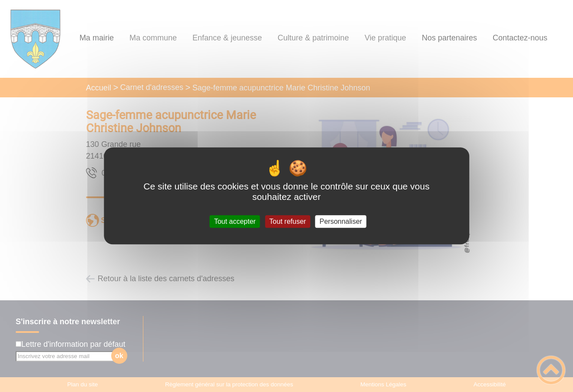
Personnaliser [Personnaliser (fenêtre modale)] (341, 221)
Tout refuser (288, 221)
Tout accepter (235, 221)
